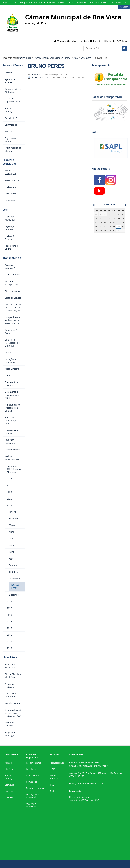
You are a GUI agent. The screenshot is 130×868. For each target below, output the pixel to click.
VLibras (123, 41)
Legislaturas (32, 769)
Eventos (9, 797)
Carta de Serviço (98, 2)
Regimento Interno (36, 788)
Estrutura (9, 785)
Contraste (110, 41)
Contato (97, 41)
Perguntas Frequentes (31, 2)
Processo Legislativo (9, 162)
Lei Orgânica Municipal (32, 796)
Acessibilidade (81, 41)
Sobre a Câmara (13, 66)
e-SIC (53, 769)
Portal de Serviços (56, 2)
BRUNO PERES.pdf (39, 77)
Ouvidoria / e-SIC (119, 2)
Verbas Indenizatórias (61, 58)
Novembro (86, 58)
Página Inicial (9, 2)
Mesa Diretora (33, 775)
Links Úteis (10, 657)
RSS (71, 2)
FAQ (52, 785)
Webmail (81, 2)
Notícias (9, 791)
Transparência (41, 58)
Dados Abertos (54, 777)
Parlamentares (33, 763)
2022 (76, 58)
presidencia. (81, 783)
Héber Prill (35, 74)
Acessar (124, 7)
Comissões (31, 782)
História (9, 769)
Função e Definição (9, 777)
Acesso (8, 763)
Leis (5, 210)
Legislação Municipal (31, 805)
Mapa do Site (64, 41)
